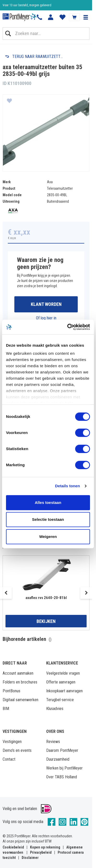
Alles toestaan (48, 502)
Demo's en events (17, 750)
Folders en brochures (20, 682)
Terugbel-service (60, 700)
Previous (6, 593)
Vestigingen (12, 742)
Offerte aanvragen (61, 682)
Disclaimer (30, 858)
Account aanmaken (18, 673)
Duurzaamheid (58, 759)
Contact (9, 759)
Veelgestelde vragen (63, 673)
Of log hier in (46, 318)
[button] (86, 17)
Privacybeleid (41, 852)
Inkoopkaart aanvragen (64, 691)
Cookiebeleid (13, 847)
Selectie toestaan (48, 519)
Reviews (53, 742)
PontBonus (11, 691)
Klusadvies (55, 709)
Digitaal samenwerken (20, 700)
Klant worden (46, 304)
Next (86, 593)
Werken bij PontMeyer (64, 768)
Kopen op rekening (45, 847)
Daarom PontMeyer (62, 750)
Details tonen (67, 486)
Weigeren (48, 537)
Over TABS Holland (62, 777)
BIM (6, 709)
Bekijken (46, 621)
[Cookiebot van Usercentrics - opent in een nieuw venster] (68, 327)
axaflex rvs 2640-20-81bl (46, 598)
